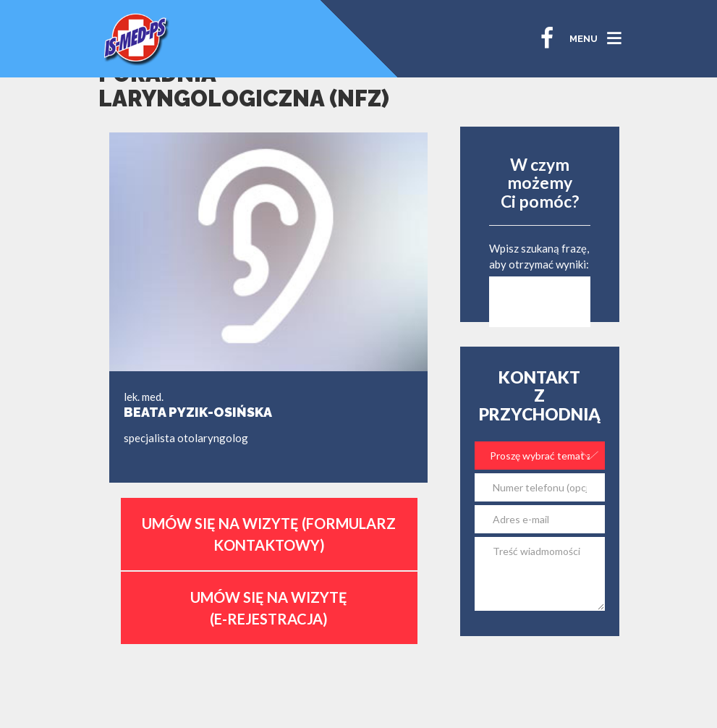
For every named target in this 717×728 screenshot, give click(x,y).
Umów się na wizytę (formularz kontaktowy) (269, 534)
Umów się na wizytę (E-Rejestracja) (269, 608)
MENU (584, 39)
